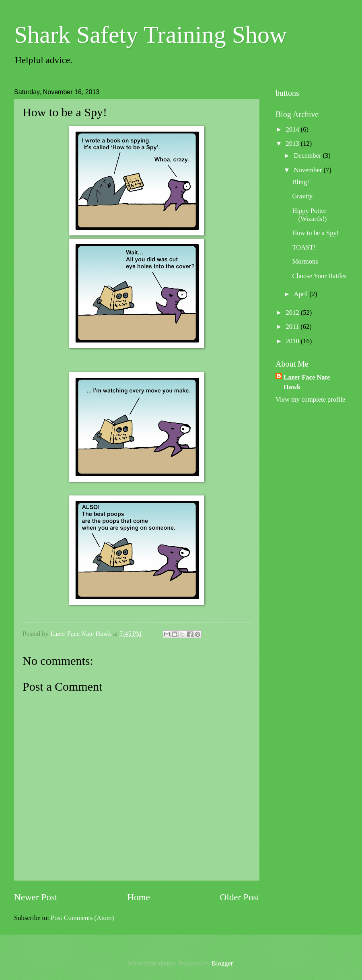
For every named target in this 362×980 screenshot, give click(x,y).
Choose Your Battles (319, 276)
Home (139, 897)
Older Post (240, 897)
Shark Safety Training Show (150, 35)
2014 (293, 129)
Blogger (222, 963)
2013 (293, 143)
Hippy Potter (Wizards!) (309, 215)
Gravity (302, 196)
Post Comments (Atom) (82, 918)
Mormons (305, 261)
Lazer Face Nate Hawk (307, 382)
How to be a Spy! (315, 233)
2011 (293, 327)
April (301, 294)
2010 (293, 341)
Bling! (300, 182)
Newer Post (36, 897)
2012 (293, 313)
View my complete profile (310, 399)
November (309, 170)
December (308, 156)
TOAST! (304, 247)
